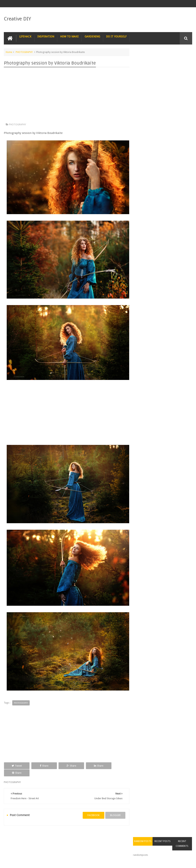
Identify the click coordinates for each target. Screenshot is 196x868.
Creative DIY (17, 19)
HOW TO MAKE (69, 36)
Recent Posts (164, 59)
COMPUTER (175, 835)
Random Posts (145, 59)
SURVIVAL (105, 835)
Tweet (16, 766)
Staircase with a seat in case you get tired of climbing (168, 206)
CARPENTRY (13, 843)
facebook (92, 808)
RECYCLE (88, 835)
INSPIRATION (46, 36)
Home (9, 52)
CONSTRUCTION (154, 835)
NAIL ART (12, 835)
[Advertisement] (66, 96)
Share (41, 766)
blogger (114, 808)
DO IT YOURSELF (116, 36)
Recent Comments (183, 62)
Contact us (183, 851)
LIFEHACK (25, 36)
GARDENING (92, 36)
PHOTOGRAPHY (24, 52)
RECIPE (72, 835)
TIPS (120, 835)
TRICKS (134, 835)
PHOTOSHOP (54, 835)
